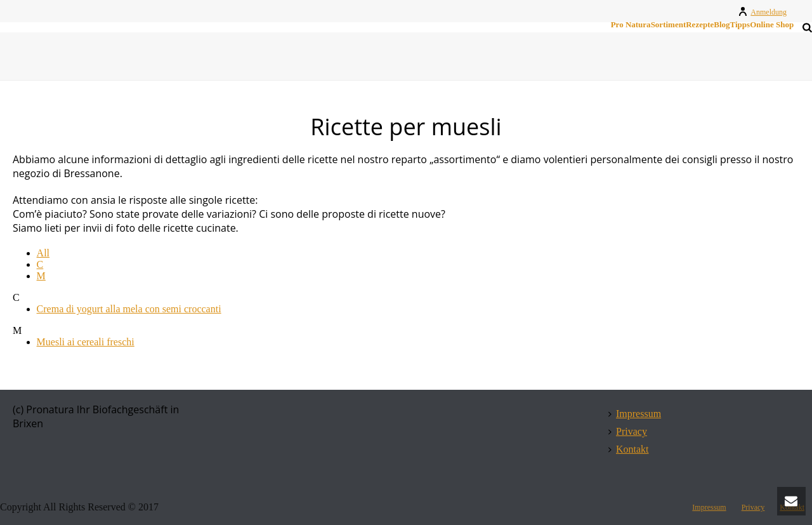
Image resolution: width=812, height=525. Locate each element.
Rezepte (700, 25)
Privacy (628, 431)
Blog (722, 25)
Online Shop (772, 25)
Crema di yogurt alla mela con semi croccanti (129, 309)
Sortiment (669, 25)
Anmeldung (762, 12)
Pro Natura (631, 25)
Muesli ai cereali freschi (86, 342)
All (43, 253)
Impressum (635, 414)
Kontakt (629, 449)
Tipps (740, 25)
